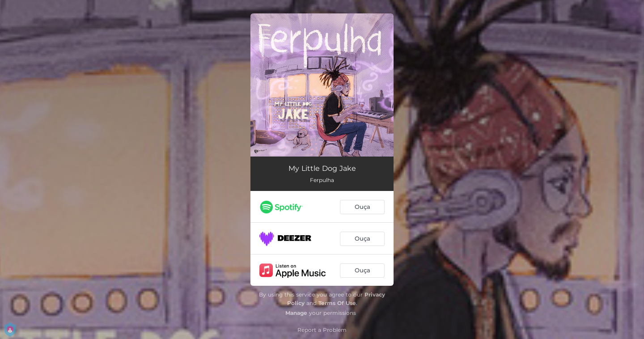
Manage (296, 313)
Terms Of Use (337, 303)
